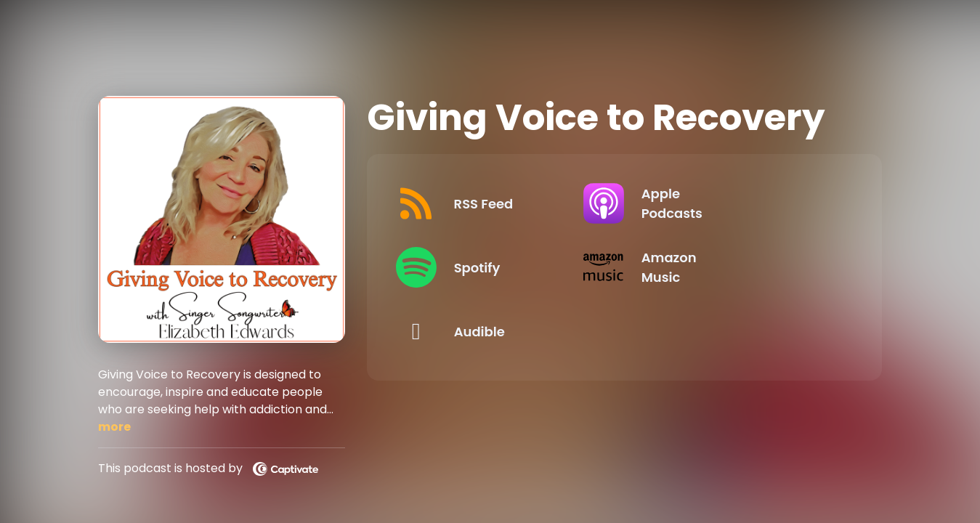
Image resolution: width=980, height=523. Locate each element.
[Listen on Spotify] (502, 267)
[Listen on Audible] (502, 331)
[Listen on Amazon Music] (736, 267)
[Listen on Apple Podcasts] (736, 203)
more (114, 427)
